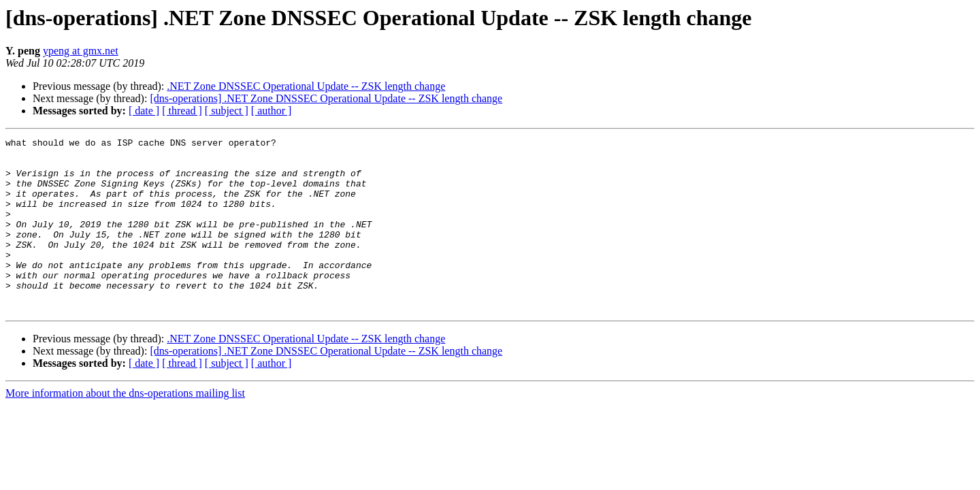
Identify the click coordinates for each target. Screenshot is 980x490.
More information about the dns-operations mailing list (125, 428)
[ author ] (272, 111)
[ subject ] (227, 111)
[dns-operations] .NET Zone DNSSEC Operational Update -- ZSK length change (326, 98)
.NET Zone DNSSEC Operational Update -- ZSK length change (306, 86)
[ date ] (144, 111)
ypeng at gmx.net (81, 51)
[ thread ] (182, 111)
